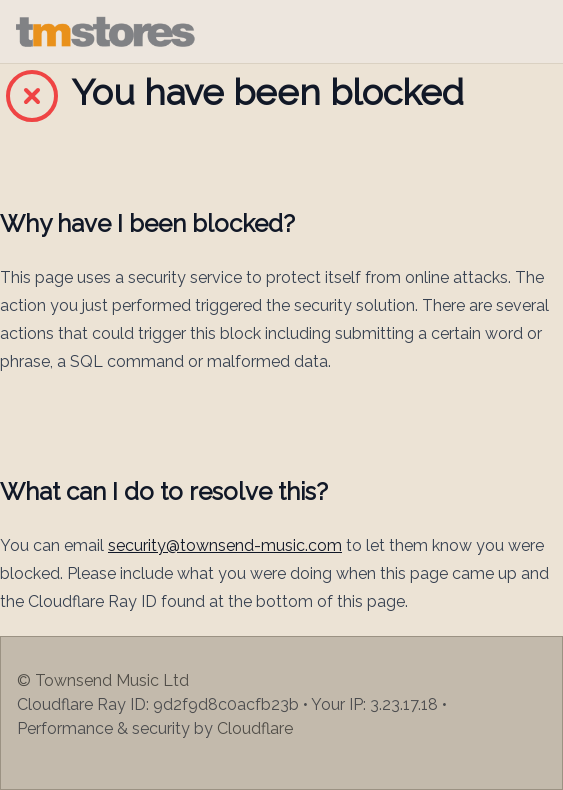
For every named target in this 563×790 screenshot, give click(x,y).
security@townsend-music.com (225, 545)
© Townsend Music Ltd (103, 680)
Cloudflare (255, 728)
